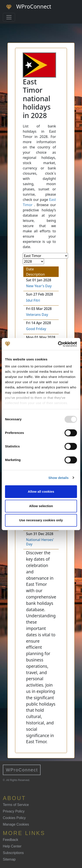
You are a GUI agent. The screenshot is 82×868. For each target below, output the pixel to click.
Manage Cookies (16, 824)
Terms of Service (16, 805)
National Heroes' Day (40, 542)
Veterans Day (37, 315)
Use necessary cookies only (41, 520)
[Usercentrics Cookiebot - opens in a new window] (58, 344)
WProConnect (22, 770)
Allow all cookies (41, 491)
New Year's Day (39, 286)
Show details (59, 478)
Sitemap (9, 859)
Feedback (10, 840)
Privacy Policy (14, 811)
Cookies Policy (14, 818)
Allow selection (41, 506)
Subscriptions (13, 853)
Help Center (12, 846)
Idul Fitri (33, 300)
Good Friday (36, 329)
